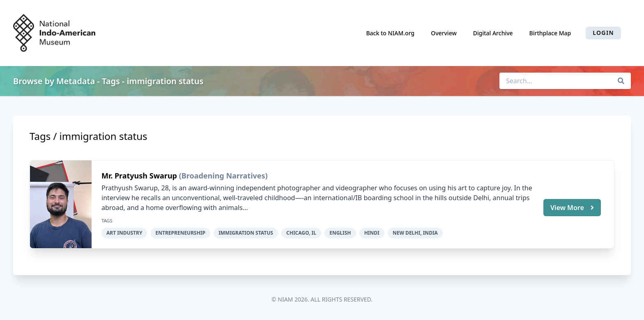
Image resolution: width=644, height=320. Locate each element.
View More (572, 208)
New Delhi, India (415, 233)
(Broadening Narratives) (223, 176)
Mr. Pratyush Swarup (140, 176)
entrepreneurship (181, 233)
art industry (124, 233)
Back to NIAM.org (390, 33)
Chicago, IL (301, 233)
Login (603, 33)
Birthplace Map (550, 33)
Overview (444, 33)
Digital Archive (493, 33)
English (340, 233)
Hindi (372, 233)
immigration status (246, 233)
